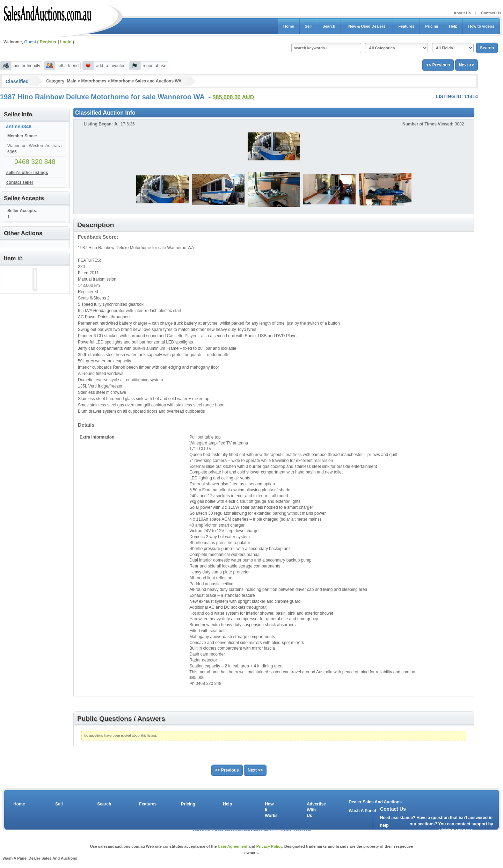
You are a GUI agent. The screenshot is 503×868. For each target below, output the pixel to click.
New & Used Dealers (367, 26)
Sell (308, 26)
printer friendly (27, 66)
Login (66, 42)
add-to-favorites (111, 66)
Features (406, 26)
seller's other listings (27, 173)
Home (289, 26)
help (384, 825)
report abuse (154, 66)
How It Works (270, 810)
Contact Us (491, 13)
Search (329, 26)
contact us (420, 832)
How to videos (481, 26)
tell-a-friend (68, 66)
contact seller (20, 182)
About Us (462, 13)
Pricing (432, 26)
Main (71, 81)
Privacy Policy (269, 846)
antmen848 (19, 126)
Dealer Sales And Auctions (375, 802)
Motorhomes (94, 81)
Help (453, 26)
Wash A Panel (15, 858)
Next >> (466, 65)
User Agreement (233, 846)
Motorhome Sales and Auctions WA (146, 81)
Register (48, 42)
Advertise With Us (312, 810)
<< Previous (438, 65)
